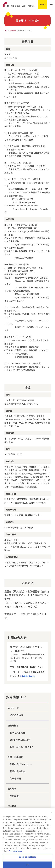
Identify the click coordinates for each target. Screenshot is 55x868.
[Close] (51, 814)
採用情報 (13, 30)
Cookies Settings (27, 859)
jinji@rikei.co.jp (27, 676)
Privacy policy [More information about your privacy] (15, 853)
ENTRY (43, 4)
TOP (6, 30)
